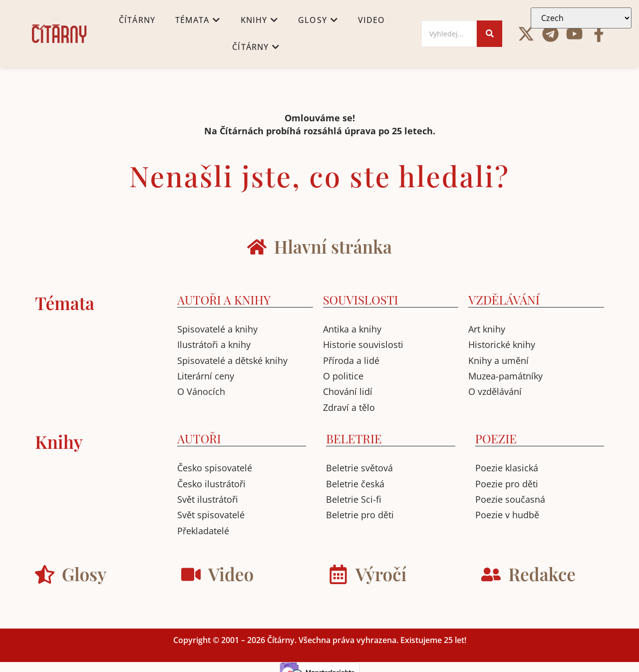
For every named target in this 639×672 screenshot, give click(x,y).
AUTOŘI (199, 438)
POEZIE (496, 438)
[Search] (449, 34)
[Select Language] (581, 18)
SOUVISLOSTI (361, 300)
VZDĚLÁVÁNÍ (504, 300)
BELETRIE (354, 438)
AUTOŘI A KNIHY (224, 300)
